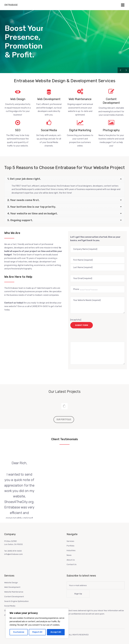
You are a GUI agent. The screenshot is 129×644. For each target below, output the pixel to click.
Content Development (14, 597)
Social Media (10, 606)
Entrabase (11, 5)
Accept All (56, 632)
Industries (71, 550)
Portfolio (70, 546)
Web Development (12, 587)
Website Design (11, 583)
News (69, 555)
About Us (71, 560)
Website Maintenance (14, 592)
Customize (19, 632)
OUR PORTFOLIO (64, 420)
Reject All (37, 632)
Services (70, 541)
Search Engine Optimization (16, 601)
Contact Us (72, 564)
